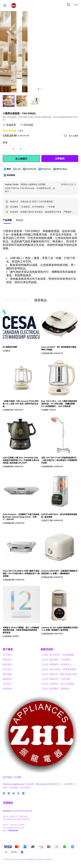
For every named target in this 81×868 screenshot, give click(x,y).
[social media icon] (4, 839)
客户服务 (8, 695)
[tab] (7, 221)
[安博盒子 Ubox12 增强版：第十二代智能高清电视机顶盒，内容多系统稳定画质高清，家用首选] (21, 646)
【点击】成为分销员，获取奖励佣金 (58, 715)
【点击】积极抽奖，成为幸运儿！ (57, 710)
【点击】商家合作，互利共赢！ (56, 724)
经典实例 (7, 734)
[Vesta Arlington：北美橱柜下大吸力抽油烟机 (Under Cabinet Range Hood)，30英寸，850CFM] (21, 533)
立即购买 (60, 159)
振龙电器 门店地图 (12, 823)
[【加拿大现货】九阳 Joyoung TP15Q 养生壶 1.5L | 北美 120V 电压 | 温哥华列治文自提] (21, 420)
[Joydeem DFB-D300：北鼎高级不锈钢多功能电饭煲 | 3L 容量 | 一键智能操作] (60, 589)
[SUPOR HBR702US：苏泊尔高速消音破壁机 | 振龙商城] (60, 532)
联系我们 (7, 705)
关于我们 (7, 700)
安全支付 (7, 715)
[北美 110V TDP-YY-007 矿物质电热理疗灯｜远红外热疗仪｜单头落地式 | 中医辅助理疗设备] (60, 477)
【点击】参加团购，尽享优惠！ (56, 705)
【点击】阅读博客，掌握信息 (55, 734)
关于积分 (7, 729)
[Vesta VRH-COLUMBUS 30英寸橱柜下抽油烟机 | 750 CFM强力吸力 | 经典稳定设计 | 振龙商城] (21, 590)
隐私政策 (7, 724)
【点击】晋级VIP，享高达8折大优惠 (59, 720)
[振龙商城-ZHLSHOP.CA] (14, 6)
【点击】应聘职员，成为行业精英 (57, 729)
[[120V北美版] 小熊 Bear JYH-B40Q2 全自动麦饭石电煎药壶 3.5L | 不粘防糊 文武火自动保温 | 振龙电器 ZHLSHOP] (21, 477)
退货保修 (7, 720)
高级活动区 (47, 695)
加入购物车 (21, 159)
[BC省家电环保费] (21, 363)
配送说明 (7, 710)
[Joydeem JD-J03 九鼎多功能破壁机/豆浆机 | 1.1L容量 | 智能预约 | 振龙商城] (60, 645)
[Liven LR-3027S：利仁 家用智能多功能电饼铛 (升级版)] (60, 365)
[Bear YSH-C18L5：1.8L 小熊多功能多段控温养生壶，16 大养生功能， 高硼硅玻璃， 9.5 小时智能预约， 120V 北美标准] (60, 420)
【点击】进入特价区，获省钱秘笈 (57, 700)
